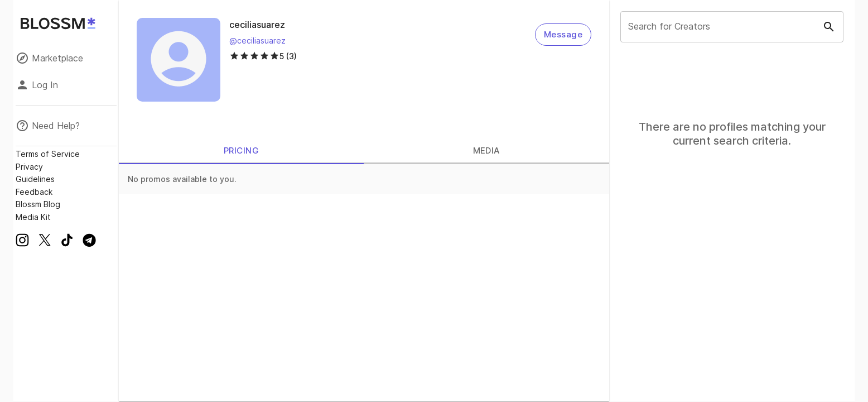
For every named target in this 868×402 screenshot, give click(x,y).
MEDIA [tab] (486, 151)
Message (563, 35)
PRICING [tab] (242, 151)
